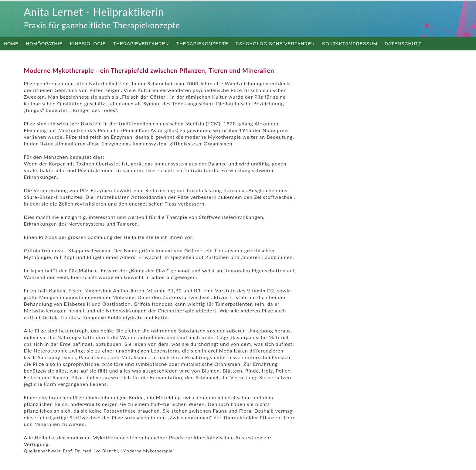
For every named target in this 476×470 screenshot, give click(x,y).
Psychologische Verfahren (275, 44)
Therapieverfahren (141, 44)
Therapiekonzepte (202, 44)
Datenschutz (403, 44)
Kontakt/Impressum (350, 44)
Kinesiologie (88, 44)
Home (11, 44)
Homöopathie (44, 44)
